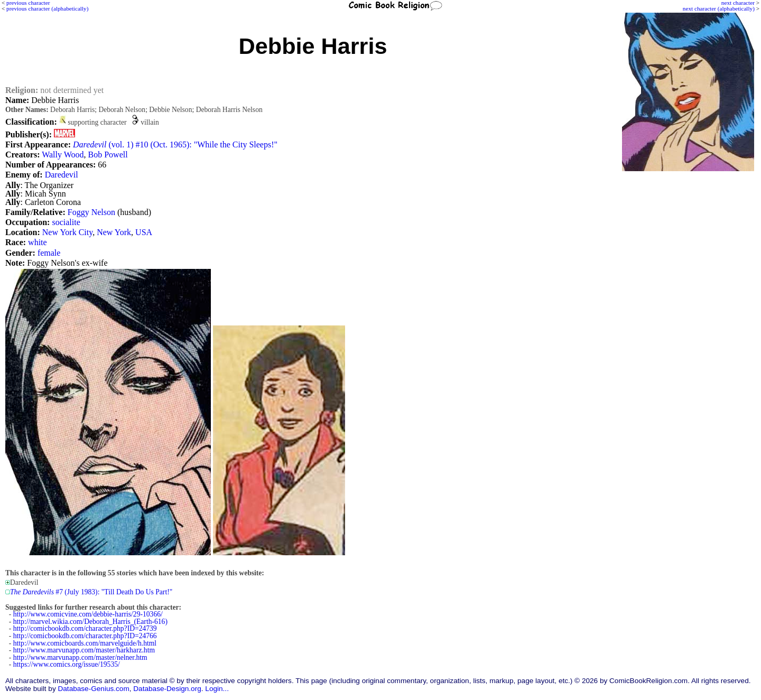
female (49, 253)
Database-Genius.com (93, 689)
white (38, 242)
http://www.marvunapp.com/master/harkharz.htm (84, 650)
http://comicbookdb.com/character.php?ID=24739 (85, 628)
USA (144, 232)
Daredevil (62, 175)
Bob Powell (108, 155)
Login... (217, 689)
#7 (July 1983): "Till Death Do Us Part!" (91, 592)
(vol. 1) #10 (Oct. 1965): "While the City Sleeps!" (175, 144)
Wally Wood (63, 155)
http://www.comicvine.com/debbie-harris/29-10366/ (88, 614)
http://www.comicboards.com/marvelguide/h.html (85, 643)
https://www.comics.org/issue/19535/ (67, 664)
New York (114, 232)
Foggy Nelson (91, 212)
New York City (67, 232)
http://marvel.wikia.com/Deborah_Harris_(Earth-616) (90, 622)
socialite (66, 222)
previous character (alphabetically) (47, 8)
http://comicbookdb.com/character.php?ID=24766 (85, 636)
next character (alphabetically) (719, 8)
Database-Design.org (167, 689)
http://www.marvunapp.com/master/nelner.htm (80, 657)
